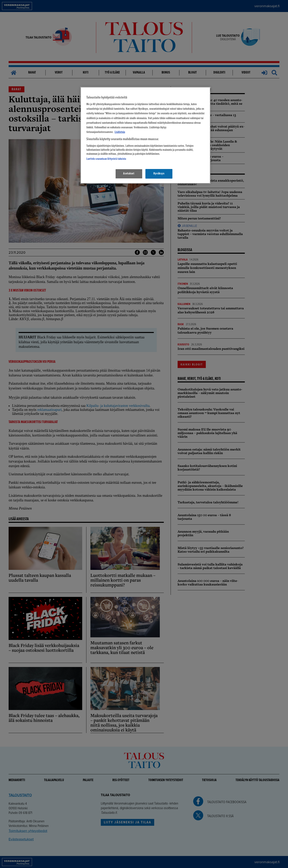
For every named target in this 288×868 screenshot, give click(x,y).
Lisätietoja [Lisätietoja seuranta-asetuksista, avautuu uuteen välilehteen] (120, 132)
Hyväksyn (159, 174)
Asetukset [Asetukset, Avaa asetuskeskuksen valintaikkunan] (129, 174)
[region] (145, 135)
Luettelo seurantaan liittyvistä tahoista (106, 159)
